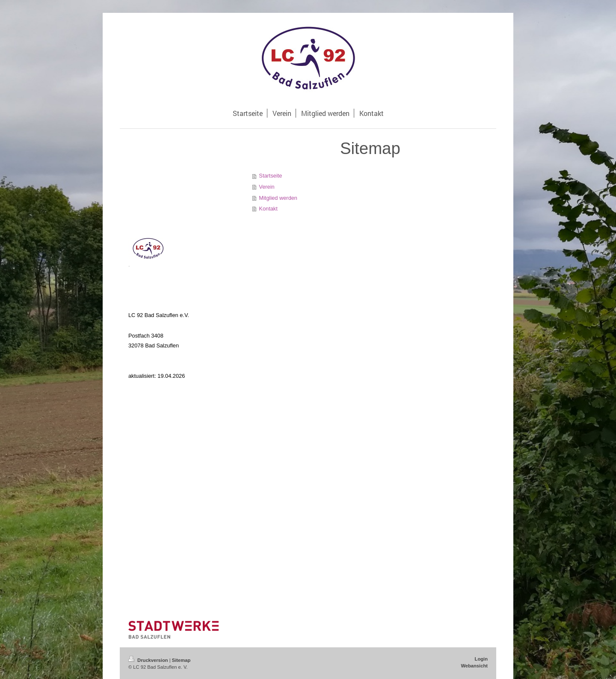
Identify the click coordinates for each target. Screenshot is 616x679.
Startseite (270, 176)
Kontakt (268, 209)
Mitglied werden (278, 198)
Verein (267, 187)
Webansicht (474, 666)
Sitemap (181, 660)
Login (481, 659)
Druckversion (149, 660)
